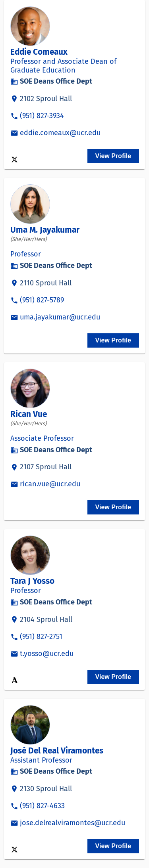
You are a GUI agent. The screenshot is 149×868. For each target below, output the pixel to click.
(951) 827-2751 (41, 637)
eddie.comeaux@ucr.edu (60, 133)
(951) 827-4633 (42, 806)
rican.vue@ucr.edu (50, 484)
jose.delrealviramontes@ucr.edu (73, 823)
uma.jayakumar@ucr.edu (60, 317)
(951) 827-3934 (42, 116)
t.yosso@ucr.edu (47, 654)
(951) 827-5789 (42, 300)
